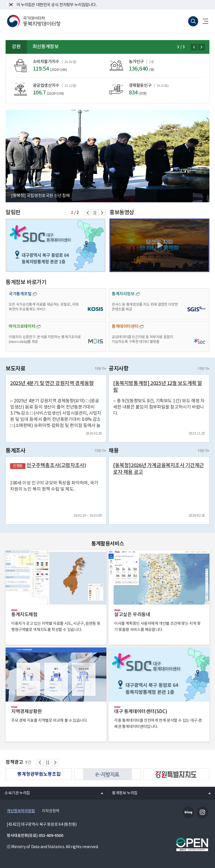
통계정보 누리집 (122, 793)
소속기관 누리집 (15, 793)
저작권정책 (51, 811)
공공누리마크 (192, 844)
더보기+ (101, 369)
